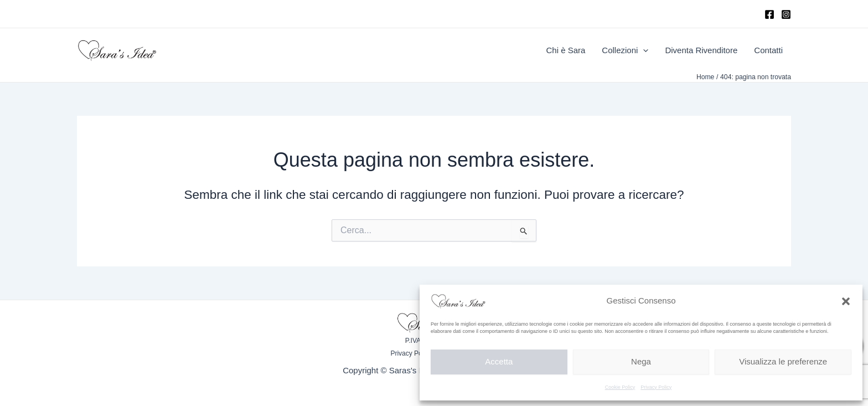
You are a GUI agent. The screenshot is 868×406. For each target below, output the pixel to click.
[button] (846, 301)
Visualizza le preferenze (783, 361)
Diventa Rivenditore (701, 50)
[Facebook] (769, 14)
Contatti (768, 50)
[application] (643, 50)
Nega (641, 361)
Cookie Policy (620, 387)
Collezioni (625, 50)
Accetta (499, 361)
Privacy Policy (656, 387)
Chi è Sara (565, 50)
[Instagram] (786, 14)
